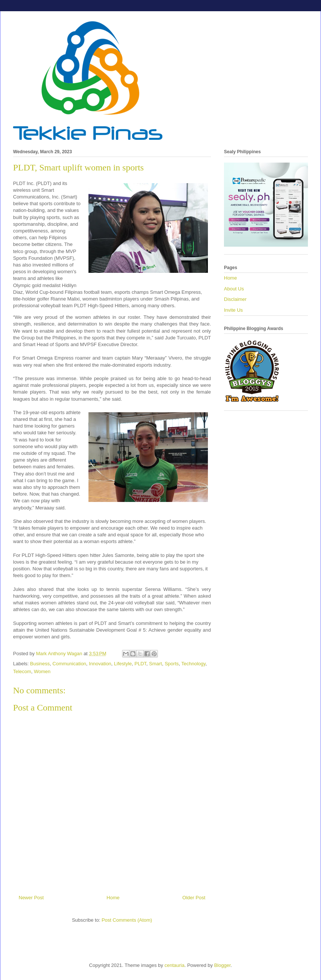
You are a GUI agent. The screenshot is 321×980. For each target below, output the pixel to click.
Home (113, 898)
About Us (234, 289)
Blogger (222, 965)
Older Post (194, 898)
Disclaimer (235, 299)
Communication (69, 664)
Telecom (22, 671)
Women (42, 671)
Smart (155, 664)
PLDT (140, 664)
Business (40, 664)
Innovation (100, 664)
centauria (174, 965)
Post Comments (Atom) (127, 920)
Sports (172, 664)
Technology (194, 664)
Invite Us (233, 310)
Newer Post (31, 898)
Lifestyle (123, 664)
